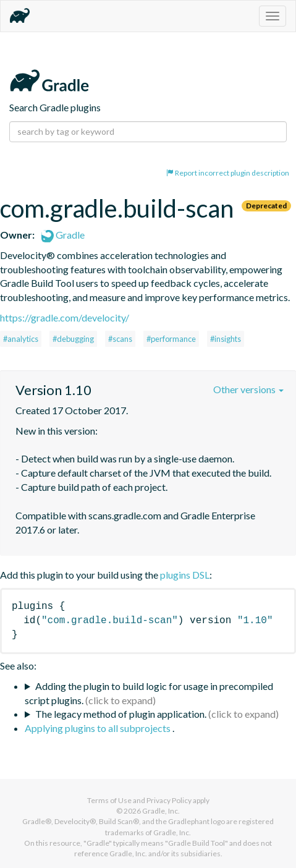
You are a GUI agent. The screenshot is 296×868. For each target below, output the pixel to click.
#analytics (21, 339)
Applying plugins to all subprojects (99, 728)
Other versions (248, 389)
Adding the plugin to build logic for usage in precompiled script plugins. (149, 693)
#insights (226, 339)
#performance (171, 339)
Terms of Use (109, 800)
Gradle (63, 235)
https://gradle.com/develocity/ (65, 317)
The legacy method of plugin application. (121, 714)
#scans (120, 339)
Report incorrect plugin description (228, 173)
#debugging (73, 339)
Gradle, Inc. (161, 811)
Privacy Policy (169, 800)
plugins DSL (185, 575)
